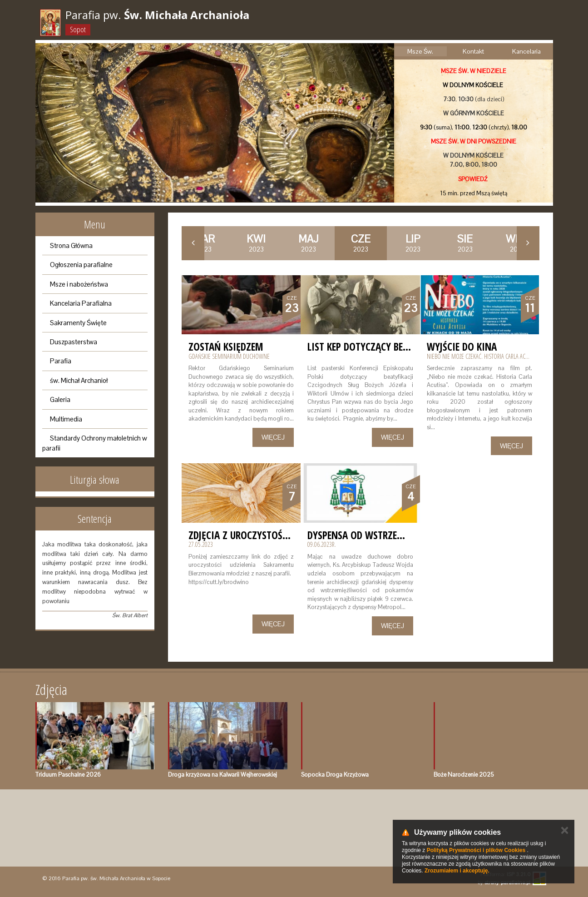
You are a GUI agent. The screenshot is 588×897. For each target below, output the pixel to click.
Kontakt (473, 51)
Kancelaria (526, 51)
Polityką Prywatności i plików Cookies (476, 850)
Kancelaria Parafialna (81, 303)
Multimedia (66, 419)
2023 (256, 243)
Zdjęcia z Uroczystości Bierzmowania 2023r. (289, 535)
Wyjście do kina (462, 347)
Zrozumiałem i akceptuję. (457, 871)
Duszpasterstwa (74, 342)
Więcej (273, 437)
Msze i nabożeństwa (79, 284)
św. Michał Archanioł (79, 380)
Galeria (60, 399)
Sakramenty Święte (78, 323)
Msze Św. (420, 51)
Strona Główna (71, 245)
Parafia (61, 361)
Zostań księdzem (226, 347)
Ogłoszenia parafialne (81, 265)
